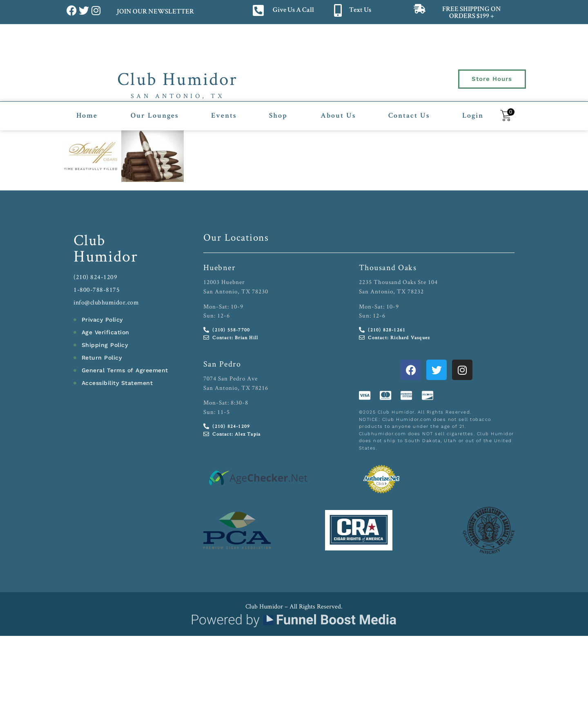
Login (473, 116)
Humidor (106, 256)
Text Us (360, 10)
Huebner (219, 267)
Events (224, 116)
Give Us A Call (293, 10)
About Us (338, 116)
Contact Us (409, 116)
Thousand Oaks (388, 267)
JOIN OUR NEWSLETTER (155, 12)
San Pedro (222, 364)
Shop (278, 116)
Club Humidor (177, 78)
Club (90, 240)
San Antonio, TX (178, 96)
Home (87, 116)
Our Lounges (155, 116)
